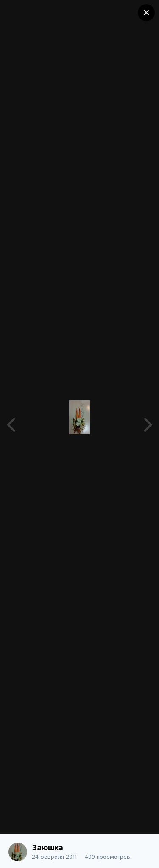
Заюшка (47, 847)
